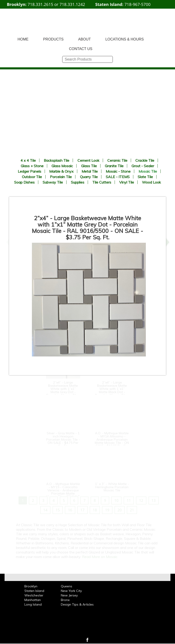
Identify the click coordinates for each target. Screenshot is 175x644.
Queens (67, 586)
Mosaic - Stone (118, 171)
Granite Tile (114, 166)
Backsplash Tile (57, 160)
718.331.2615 (40, 4)
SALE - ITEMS (118, 177)
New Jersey (69, 595)
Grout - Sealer (143, 166)
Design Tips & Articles (77, 604)
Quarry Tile (89, 177)
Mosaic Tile (148, 171)
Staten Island (34, 591)
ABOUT (84, 39)
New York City (71, 591)
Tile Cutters (102, 182)
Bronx (65, 600)
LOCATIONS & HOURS (125, 39)
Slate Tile (145, 177)
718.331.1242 (72, 4)
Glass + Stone (32, 166)
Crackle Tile (145, 160)
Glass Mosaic (62, 166)
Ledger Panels (30, 171)
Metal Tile (90, 171)
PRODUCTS (53, 39)
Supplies (78, 182)
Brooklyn (31, 586)
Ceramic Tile (117, 160)
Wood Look (151, 182)
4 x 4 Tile (28, 160)
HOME (23, 39)
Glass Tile (89, 166)
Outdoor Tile (32, 177)
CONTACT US (81, 49)
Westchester (34, 595)
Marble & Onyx (61, 171)
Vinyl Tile (127, 182)
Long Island (33, 604)
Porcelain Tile (61, 177)
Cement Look (88, 160)
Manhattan (33, 600)
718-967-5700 (138, 4)
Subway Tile (53, 182)
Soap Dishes (24, 182)
